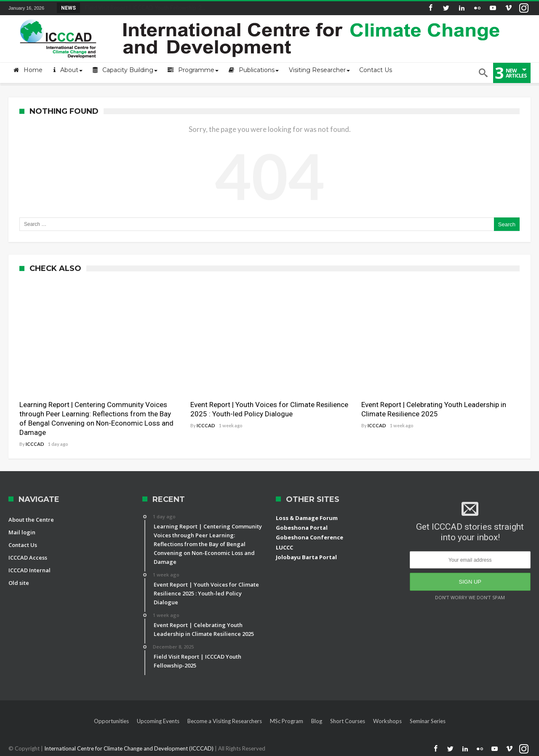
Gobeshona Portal (302, 528)
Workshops (387, 721)
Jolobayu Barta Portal (306, 557)
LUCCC (284, 547)
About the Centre (31, 520)
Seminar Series (428, 721)
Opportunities (111, 721)
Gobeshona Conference (310, 537)
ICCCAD (35, 444)
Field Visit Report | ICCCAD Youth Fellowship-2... (143, 8)
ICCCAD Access (28, 558)
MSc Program (287, 721)
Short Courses (348, 721)
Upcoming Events (158, 721)
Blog (317, 721)
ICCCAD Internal (29, 570)
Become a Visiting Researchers (225, 721)
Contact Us (23, 545)
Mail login (22, 532)
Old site (19, 583)
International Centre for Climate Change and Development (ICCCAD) (129, 748)
